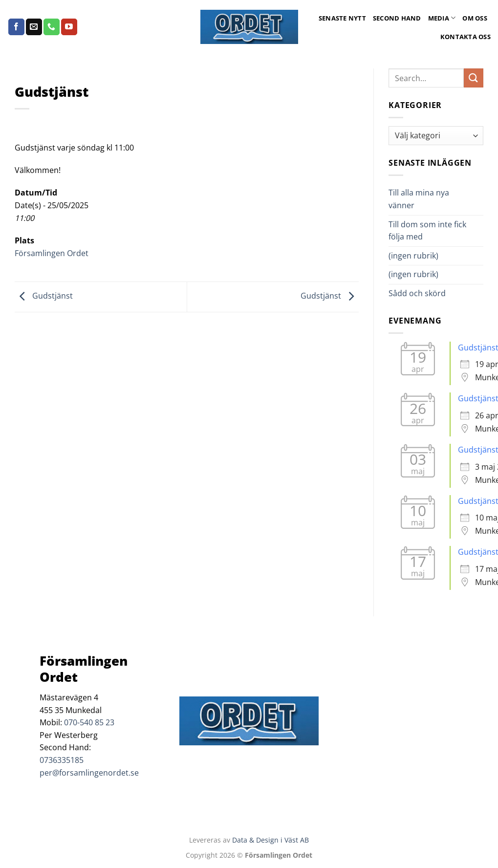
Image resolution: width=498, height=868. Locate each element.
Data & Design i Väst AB (271, 840)
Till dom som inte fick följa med (427, 231)
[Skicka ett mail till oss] (34, 27)
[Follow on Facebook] (16, 27)
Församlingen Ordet (52, 253)
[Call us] (52, 27)
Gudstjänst (44, 296)
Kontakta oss (466, 37)
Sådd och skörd (417, 293)
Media (442, 18)
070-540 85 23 (89, 722)
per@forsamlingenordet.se (89, 773)
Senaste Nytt (342, 18)
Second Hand (397, 18)
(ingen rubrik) (413, 256)
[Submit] (474, 78)
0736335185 (62, 760)
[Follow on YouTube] (69, 27)
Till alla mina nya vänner (419, 199)
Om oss (475, 18)
